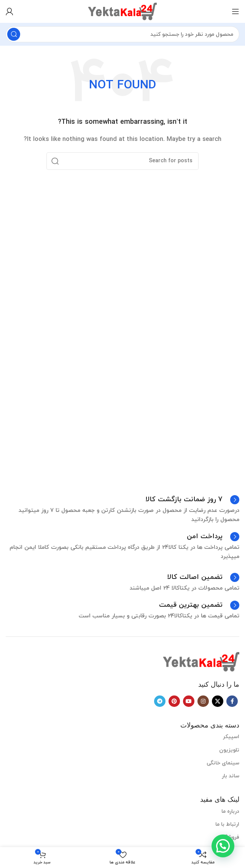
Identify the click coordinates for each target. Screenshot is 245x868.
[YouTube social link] (189, 701)
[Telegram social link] (160, 701)
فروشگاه (230, 837)
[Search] (123, 34)
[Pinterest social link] (174, 701)
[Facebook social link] (232, 701)
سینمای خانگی (223, 763)
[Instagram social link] (203, 701)
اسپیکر (231, 737)
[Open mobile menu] (235, 11)
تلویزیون (229, 750)
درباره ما (230, 811)
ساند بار (231, 776)
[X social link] (218, 701)
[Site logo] (123, 11)
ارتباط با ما (227, 824)
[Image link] (201, 661)
